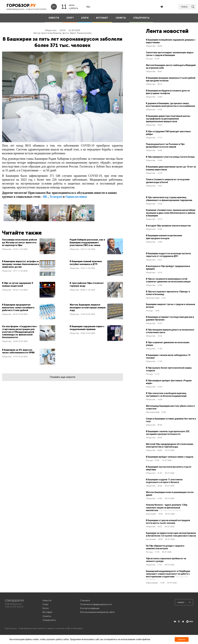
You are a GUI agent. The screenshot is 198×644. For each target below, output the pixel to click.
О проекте (85, 600)
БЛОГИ (85, 18)
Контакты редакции (90, 608)
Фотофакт (48, 612)
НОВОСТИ (54, 18)
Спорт (46, 604)
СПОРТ (70, 18)
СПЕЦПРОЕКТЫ (141, 18)
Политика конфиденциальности (96, 604)
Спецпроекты (49, 620)
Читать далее (29, 246)
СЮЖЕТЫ (121, 18)
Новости (47, 600)
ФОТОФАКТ (102, 18)
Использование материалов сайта (97, 612)
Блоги (46, 608)
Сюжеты (47, 616)
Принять (182, 639)
